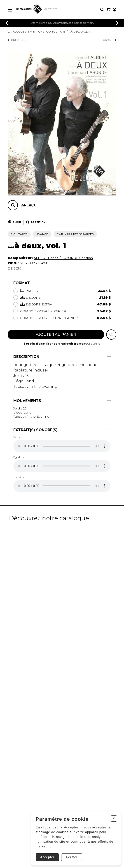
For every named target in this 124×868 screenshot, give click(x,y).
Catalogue (16, 32)
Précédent (18, 40)
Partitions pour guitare (47, 32)
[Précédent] (7, 23)
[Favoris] (111, 335)
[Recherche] (102, 10)
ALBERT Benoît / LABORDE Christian (63, 258)
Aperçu (29, 205)
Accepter (47, 857)
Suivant (109, 40)
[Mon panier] (108, 10)
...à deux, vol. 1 (80, 32)
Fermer (72, 857)
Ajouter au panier (56, 335)
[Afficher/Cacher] (109, 357)
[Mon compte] (115, 10)
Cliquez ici (94, 344)
